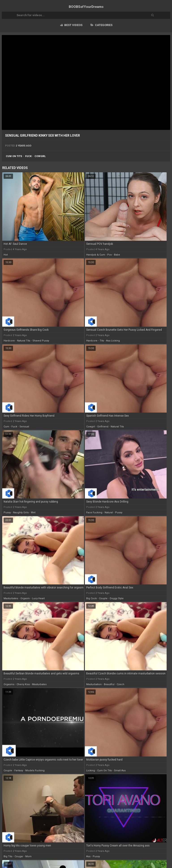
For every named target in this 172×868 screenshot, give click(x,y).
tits (102, 341)
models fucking (35, 771)
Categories (101, 25)
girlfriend (103, 427)
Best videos (71, 25)
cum (6, 427)
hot (6, 255)
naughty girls (21, 513)
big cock (91, 598)
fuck (28, 156)
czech (120, 684)
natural (109, 513)
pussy (7, 513)
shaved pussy (41, 341)
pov (110, 255)
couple (103, 598)
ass (88, 856)
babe (117, 255)
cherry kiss (23, 684)
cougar (19, 856)
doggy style (117, 598)
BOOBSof (86, 7)
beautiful (109, 684)
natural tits (24, 341)
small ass (120, 771)
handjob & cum (96, 255)
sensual (24, 427)
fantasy (19, 771)
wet (33, 513)
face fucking (94, 513)
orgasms (9, 684)
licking (91, 771)
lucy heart (38, 598)
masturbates (11, 598)
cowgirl (40, 156)
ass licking (113, 341)
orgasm (25, 598)
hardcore (9, 341)
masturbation (94, 684)
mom (28, 856)
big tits (8, 856)
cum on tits (14, 156)
